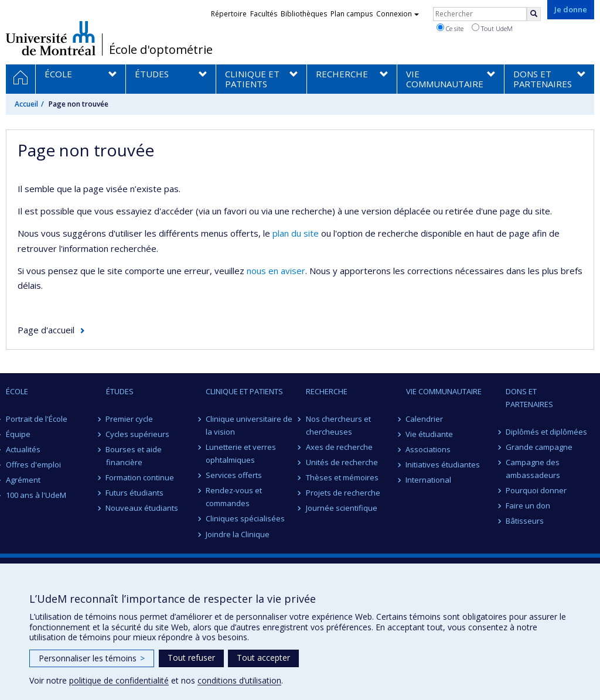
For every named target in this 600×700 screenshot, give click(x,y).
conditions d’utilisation (239, 680)
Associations (429, 449)
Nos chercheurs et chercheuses (338, 425)
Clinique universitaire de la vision (249, 425)
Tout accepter (263, 658)
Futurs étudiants (135, 493)
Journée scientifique (342, 508)
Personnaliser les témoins (92, 658)
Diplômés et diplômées (546, 432)
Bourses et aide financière (134, 456)
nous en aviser (276, 271)
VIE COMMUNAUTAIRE (444, 391)
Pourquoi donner (536, 490)
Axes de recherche (339, 447)
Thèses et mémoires (342, 477)
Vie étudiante (430, 434)
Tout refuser (191, 658)
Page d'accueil (46, 330)
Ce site (450, 28)
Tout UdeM (492, 28)
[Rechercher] (534, 14)
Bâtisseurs (525, 521)
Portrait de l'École (37, 419)
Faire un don (528, 506)
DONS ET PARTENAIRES (529, 398)
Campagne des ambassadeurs (533, 469)
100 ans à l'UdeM (36, 495)
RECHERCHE (327, 391)
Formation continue (140, 477)
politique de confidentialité (119, 680)
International (429, 480)
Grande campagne (539, 447)
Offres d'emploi (33, 465)
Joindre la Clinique (238, 534)
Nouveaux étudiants (142, 508)
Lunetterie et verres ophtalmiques (241, 453)
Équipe (18, 434)
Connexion (398, 14)
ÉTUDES (120, 391)
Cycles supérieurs (138, 434)
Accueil (26, 104)
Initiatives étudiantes (443, 465)
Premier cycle (130, 419)
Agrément (23, 480)
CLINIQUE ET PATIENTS (244, 391)
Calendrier (425, 419)
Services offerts (234, 475)
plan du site (296, 233)
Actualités (23, 449)
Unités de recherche (342, 462)
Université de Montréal (51, 38)
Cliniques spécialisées (245, 518)
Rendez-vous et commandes (234, 497)
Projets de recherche (343, 493)
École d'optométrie (161, 50)
